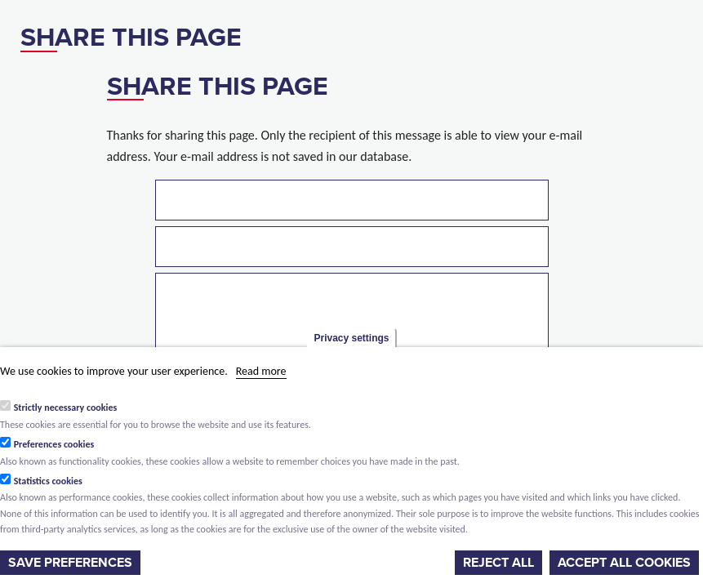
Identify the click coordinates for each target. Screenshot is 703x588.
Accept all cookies (624, 563)
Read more (261, 371)
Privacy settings (351, 338)
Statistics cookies (48, 481)
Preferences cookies (54, 444)
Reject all (498, 563)
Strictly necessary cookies (66, 408)
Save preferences (70, 563)
